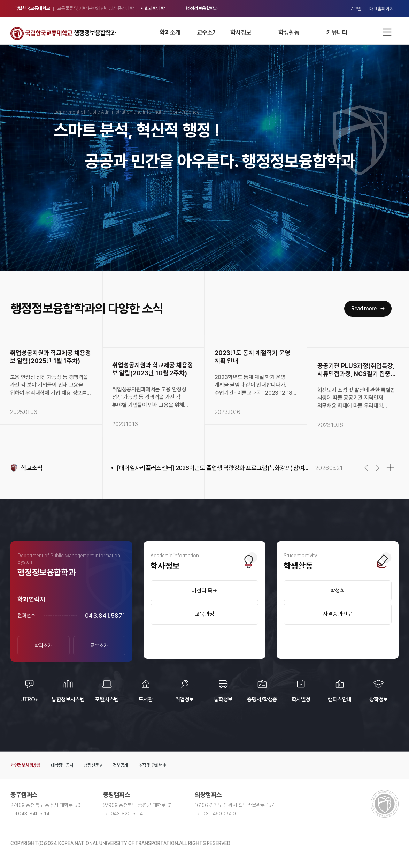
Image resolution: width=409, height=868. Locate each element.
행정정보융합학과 (202, 8)
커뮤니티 (337, 32)
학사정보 (241, 32)
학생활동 (289, 32)
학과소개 (170, 32)
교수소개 (207, 32)
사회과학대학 (152, 8)
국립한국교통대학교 (32, 8)
